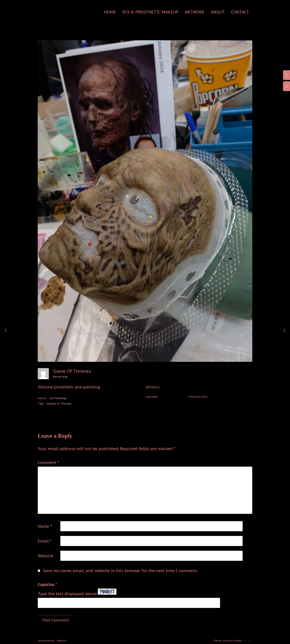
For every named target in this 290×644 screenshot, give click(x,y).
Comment (48, 463)
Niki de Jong (60, 377)
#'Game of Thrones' (59, 404)
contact (240, 12)
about (218, 12)
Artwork (195, 12)
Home (110, 12)
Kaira (239, 641)
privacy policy (47, 641)
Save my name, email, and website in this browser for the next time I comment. (120, 571)
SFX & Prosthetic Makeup (150, 12)
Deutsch (62, 641)
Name (45, 526)
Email (45, 541)
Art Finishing (58, 398)
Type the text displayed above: (68, 594)
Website (45, 556)
